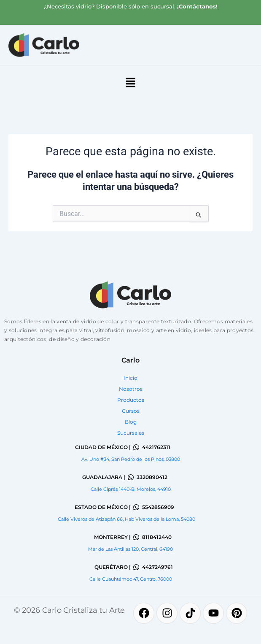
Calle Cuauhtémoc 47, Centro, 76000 (131, 579)
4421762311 (156, 447)
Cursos (131, 411)
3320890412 (152, 477)
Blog (131, 422)
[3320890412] (131, 477)
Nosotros (131, 389)
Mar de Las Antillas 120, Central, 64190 (130, 549)
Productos (131, 400)
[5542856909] (136, 507)
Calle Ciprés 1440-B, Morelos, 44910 (131, 489)
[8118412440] (136, 537)
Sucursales (131, 433)
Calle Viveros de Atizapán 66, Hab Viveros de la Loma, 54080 (126, 519)
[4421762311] (136, 447)
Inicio (130, 378)
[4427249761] (136, 567)
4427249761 (157, 567)
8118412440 (157, 537)
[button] (130, 84)
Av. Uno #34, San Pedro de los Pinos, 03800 (131, 459)
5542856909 (158, 507)
